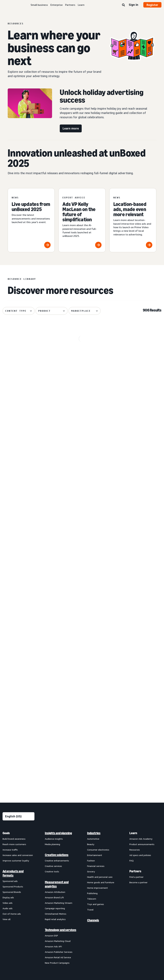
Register (152, 5)
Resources (135, 687)
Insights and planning (58, 671)
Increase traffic (10, 687)
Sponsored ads (10, 719)
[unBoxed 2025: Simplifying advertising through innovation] (82, 505)
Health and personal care (100, 715)
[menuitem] (19, 736)
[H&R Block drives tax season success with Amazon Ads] (136, 578)
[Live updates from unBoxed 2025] (31, 220)
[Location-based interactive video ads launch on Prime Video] (136, 505)
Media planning (52, 682)
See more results (82, 624)
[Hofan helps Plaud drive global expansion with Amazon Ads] (82, 359)
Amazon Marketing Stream (59, 741)
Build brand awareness (14, 677)
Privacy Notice (48, 822)
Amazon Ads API (53, 784)
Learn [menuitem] (133, 671)
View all (7, 757)
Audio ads (8, 746)
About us (7, 822)
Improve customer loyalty (16, 698)
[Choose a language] (18, 654)
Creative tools (52, 709)
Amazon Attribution (55, 730)
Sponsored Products (13, 724)
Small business (39, 5)
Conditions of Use (27, 822)
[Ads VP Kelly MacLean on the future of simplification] (82, 220)
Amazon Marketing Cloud (58, 779)
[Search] (123, 5)
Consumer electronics (98, 687)
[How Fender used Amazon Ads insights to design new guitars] (82, 432)
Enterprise (57, 5)
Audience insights (54, 677)
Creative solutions (57, 693)
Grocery (91, 709)
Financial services (96, 704)
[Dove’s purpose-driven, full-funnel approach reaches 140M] (28, 432)
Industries (94, 671)
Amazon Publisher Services (59, 790)
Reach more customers (14, 682)
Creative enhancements (57, 698)
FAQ (131, 698)
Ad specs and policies (140, 693)
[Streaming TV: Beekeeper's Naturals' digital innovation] (28, 359)
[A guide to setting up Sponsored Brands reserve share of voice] (136, 432)
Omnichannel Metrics (56, 752)
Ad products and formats (13, 711)
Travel (90, 747)
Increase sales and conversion (18, 693)
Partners (70, 5)
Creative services (53, 704)
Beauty (91, 682)
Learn (81, 5)
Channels (93, 758)
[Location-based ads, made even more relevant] (133, 220)
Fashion (91, 698)
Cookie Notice (94, 822)
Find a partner (136, 715)
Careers (136, 822)
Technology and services (61, 768)
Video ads (8, 741)
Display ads (8, 735)
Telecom (92, 737)
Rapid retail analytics (55, 757)
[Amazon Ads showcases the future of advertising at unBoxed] (136, 359)
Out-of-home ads (12, 752)
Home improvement (97, 726)
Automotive (93, 677)
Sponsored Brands (12, 730)
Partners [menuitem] (135, 709)
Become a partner (138, 720)
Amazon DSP (51, 773)
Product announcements (142, 682)
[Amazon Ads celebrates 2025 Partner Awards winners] (28, 578)
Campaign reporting (55, 746)
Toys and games (96, 742)
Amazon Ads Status (117, 822)
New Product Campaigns (57, 801)
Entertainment (95, 693)
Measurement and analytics (57, 722)
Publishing (92, 731)
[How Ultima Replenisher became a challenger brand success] (82, 578)
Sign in (133, 5)
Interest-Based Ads (71, 822)
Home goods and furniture (101, 720)
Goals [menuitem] (6, 671)
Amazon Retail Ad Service (58, 795)
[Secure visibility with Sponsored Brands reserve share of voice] (28, 505)
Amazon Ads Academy (141, 677)
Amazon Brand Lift (54, 735)
